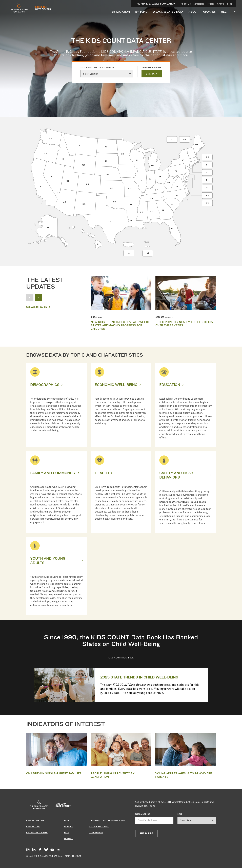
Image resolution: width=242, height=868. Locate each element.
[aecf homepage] (19, 8)
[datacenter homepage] (43, 8)
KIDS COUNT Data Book (121, 657)
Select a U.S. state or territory (97, 67)
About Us (186, 4)
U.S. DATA (152, 74)
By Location (121, 12)
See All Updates (37, 307)
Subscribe (146, 833)
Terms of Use (96, 832)
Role (180, 814)
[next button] (38, 297)
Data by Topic (33, 826)
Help (225, 12)
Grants (221, 4)
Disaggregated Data (168, 12)
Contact (68, 838)
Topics (211, 4)
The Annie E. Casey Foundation (155, 4)
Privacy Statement (99, 826)
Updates (209, 12)
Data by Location (35, 820)
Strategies (199, 4)
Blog (230, 4)
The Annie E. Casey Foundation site (107, 820)
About (193, 12)
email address (143, 814)
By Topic (141, 12)
